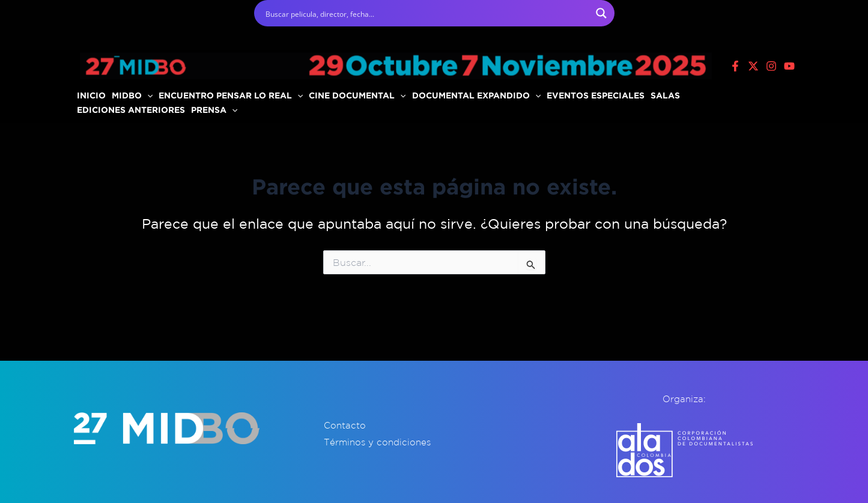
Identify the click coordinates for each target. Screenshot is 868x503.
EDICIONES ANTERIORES (131, 110)
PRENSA (214, 110)
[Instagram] (771, 66)
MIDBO (132, 95)
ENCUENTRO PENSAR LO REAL (231, 95)
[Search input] (426, 13)
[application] (147, 95)
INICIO (91, 95)
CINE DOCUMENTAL (357, 95)
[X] (753, 66)
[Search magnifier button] (601, 13)
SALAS (665, 95)
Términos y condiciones (377, 442)
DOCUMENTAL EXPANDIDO (476, 95)
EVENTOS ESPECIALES (596, 95)
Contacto (345, 425)
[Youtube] (789, 66)
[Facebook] (735, 66)
